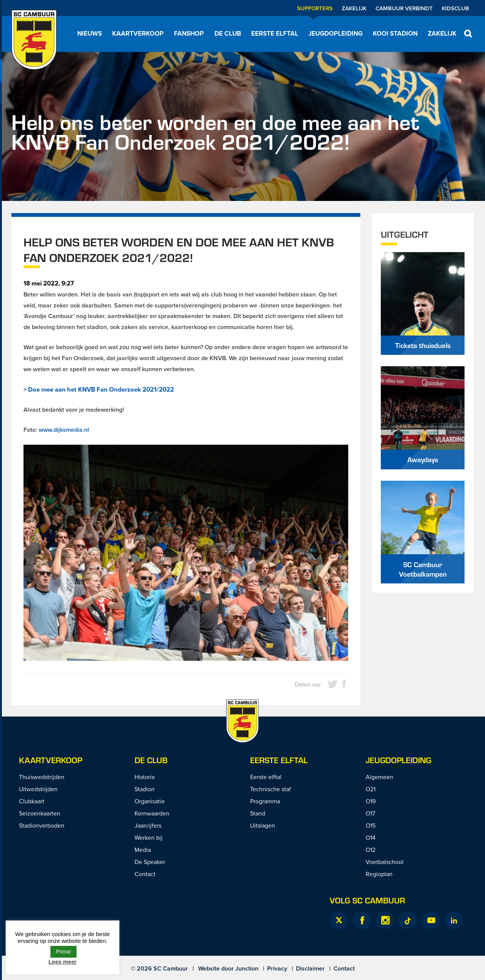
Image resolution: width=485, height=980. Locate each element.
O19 (371, 801)
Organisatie (150, 801)
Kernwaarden (152, 813)
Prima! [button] (63, 952)
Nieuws (90, 33)
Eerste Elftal (279, 760)
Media (143, 850)
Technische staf (271, 789)
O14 (371, 837)
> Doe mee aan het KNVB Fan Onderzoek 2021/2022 (99, 389)
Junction (247, 968)
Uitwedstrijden (38, 789)
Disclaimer (310, 968)
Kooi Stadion (395, 33)
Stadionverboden (42, 825)
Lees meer (63, 962)
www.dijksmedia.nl (64, 430)
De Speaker (150, 862)
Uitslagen (263, 825)
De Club (228, 33)
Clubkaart (32, 801)
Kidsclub (455, 8)
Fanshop (189, 33)
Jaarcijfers (148, 825)
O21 (371, 789)
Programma (265, 801)
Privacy (277, 968)
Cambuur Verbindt (404, 8)
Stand (258, 813)
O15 (371, 825)
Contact (145, 874)
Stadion (145, 789)
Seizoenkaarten (40, 813)
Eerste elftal (275, 33)
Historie (145, 777)
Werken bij (149, 837)
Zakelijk (354, 8)
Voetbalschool (385, 862)
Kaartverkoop (138, 33)
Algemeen (379, 777)
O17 (370, 813)
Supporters (315, 8)
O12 (371, 850)
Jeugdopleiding (336, 33)
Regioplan (379, 874)
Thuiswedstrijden (42, 777)
